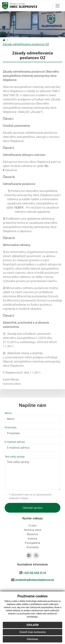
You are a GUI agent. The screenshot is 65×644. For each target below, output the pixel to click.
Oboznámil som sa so (30, 496)
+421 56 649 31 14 (35, 573)
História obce (32, 530)
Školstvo (32, 534)
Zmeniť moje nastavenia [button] (32, 632)
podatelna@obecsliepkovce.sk (35, 580)
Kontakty (33, 547)
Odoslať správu (32, 508)
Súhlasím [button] (33, 625)
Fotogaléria (32, 543)
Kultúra (33, 539)
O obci (32, 526)
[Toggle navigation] (58, 6)
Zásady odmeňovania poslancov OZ (26, 44)
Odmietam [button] (32, 639)
